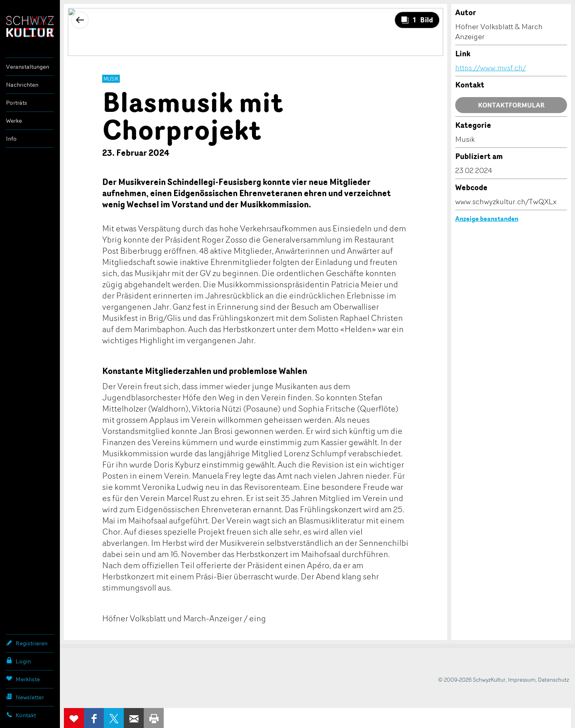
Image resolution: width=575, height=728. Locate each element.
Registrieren (27, 643)
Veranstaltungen (28, 67)
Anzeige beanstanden (487, 219)
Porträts (17, 102)
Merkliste (23, 679)
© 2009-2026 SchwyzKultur (472, 679)
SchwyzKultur (30, 27)
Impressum (522, 679)
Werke (14, 120)
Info (11, 138)
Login (18, 661)
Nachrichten (22, 85)
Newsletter (25, 697)
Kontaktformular (511, 105)
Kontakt (21, 715)
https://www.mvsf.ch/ (491, 68)
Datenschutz (553, 679)
